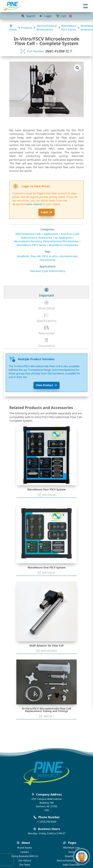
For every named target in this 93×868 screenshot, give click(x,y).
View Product (47, 385)
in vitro (53, 256)
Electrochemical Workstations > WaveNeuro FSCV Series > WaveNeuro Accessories (49, 243)
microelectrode (68, 256)
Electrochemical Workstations (47, 28)
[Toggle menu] (85, 6)
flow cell (35, 256)
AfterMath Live (71, 848)
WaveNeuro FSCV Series (69, 28)
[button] (77, 68)
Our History (25, 860)
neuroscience (47, 260)
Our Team (25, 865)
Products (27, 28)
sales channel (34, 204)
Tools (71, 852)
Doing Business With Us (25, 856)
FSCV (45, 256)
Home (13, 28)
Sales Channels (71, 865)
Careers (25, 852)
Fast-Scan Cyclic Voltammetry (47, 271)
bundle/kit (23, 256)
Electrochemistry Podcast (71, 860)
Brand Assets (25, 848)
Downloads (71, 856)
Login (47, 212)
